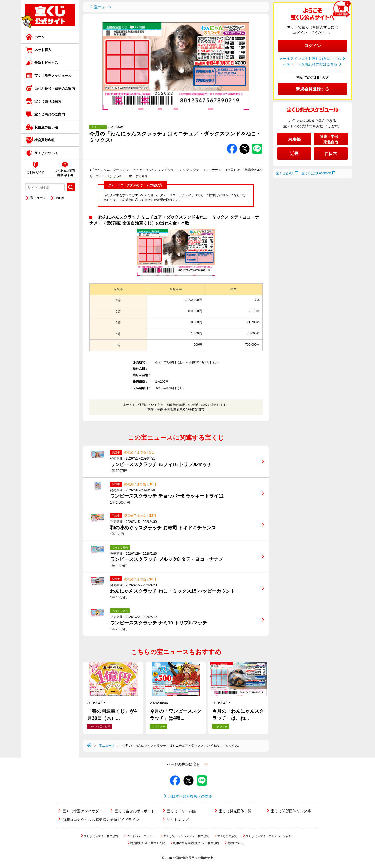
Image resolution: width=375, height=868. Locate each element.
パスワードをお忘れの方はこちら (310, 64)
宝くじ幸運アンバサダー (83, 811)
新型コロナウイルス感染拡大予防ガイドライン (101, 820)
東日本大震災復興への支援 (190, 796)
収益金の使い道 (46, 127)
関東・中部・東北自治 (331, 139)
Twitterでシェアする (245, 144)
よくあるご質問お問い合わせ (65, 173)
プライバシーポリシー (141, 836)
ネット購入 (43, 50)
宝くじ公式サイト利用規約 (101, 836)
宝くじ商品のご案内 (50, 114)
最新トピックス (46, 63)
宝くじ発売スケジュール (53, 76)
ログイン (312, 46)
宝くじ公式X (285, 173)
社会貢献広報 (45, 140)
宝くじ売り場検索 (48, 101)
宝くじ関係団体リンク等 (291, 811)
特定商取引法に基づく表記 (148, 843)
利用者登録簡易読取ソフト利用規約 (196, 843)
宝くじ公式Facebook (316, 173)
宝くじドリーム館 (181, 811)
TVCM (60, 198)
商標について (236, 843)
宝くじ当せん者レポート (135, 811)
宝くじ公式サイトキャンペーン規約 (268, 836)
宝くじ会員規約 (227, 836)
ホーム (39, 37)
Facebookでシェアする (232, 144)
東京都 (294, 139)
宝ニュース (38, 198)
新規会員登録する (312, 89)
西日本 (331, 154)
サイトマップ (178, 820)
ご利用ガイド (35, 172)
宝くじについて (46, 153)
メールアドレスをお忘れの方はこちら (310, 59)
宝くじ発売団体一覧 (235, 811)
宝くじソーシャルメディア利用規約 (186, 836)
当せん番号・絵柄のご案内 (55, 88)
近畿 (294, 154)
